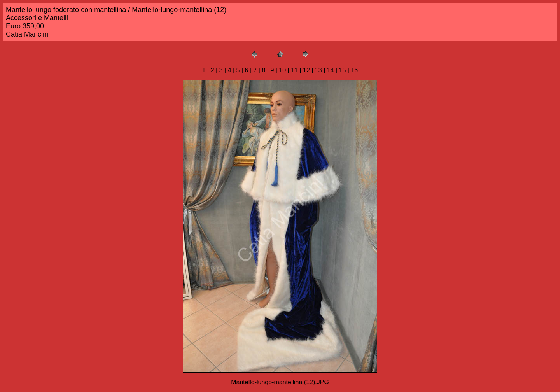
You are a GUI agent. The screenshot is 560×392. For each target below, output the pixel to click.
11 (294, 70)
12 (306, 70)
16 (354, 70)
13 (318, 70)
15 (343, 70)
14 (331, 70)
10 (282, 70)
